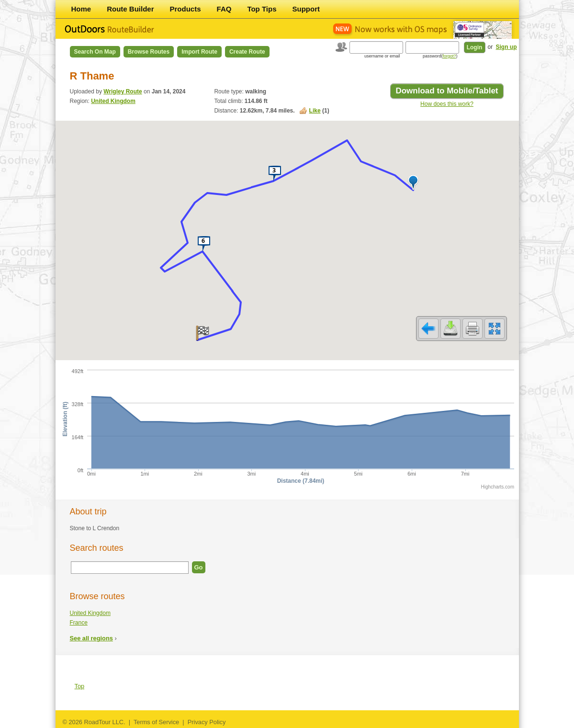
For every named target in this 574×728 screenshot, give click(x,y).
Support (306, 9)
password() (440, 56)
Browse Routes (149, 52)
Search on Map (95, 52)
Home (81, 9)
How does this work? (447, 104)
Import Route (199, 52)
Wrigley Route (123, 91)
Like (315, 111)
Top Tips (262, 9)
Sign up (506, 47)
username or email (382, 56)
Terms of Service (156, 722)
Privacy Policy (207, 722)
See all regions (91, 638)
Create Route (247, 52)
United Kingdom (113, 101)
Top (80, 686)
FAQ (224, 9)
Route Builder (130, 9)
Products (186, 9)
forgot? (449, 56)
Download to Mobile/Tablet (447, 91)
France (79, 623)
